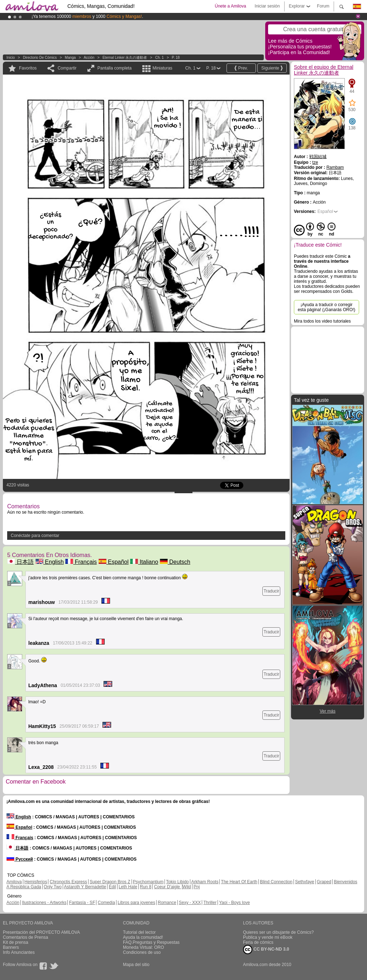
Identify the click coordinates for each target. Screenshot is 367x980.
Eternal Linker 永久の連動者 (125, 58)
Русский (20, 859)
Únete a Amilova (230, 6)
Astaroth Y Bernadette (85, 887)
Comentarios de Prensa (25, 937)
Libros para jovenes (136, 903)
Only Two (53, 887)
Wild (187, 887)
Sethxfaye (304, 882)
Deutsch (175, 562)
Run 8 (146, 887)
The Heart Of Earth (239, 882)
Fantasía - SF (82, 903)
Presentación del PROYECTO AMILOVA (41, 932)
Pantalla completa (115, 68)
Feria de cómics (258, 942)
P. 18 (176, 58)
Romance (167, 903)
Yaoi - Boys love (234, 903)
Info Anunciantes (19, 952)
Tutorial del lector (139, 932)
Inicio (11, 58)
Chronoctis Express (68, 882)
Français (81, 562)
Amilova (14, 882)
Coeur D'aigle (168, 887)
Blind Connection (276, 882)
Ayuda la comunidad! (143, 937)
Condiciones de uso (142, 952)
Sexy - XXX (190, 903)
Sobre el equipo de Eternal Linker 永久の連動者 (324, 70)
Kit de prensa (16, 942)
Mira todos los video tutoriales (322, 321)
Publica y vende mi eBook (268, 937)
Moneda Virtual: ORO (144, 947)
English (50, 562)
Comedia (106, 903)
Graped (324, 882)
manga (70, 58)
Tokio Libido (177, 882)
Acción (89, 58)
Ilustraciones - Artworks (44, 903)
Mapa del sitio (136, 965)
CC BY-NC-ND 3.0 (266, 950)
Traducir (271, 591)
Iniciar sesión (267, 6)
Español (114, 562)
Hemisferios (36, 882)
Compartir (67, 68)
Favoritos (28, 68)
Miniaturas (162, 68)
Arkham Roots (205, 882)
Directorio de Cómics (40, 58)
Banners (11, 947)
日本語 (20, 562)
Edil (113, 887)
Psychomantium (148, 882)
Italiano (144, 562)
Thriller (210, 903)
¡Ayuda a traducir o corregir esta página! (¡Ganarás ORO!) (327, 307)
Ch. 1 (159, 58)
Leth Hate (128, 887)
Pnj (197, 887)
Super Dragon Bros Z (110, 882)
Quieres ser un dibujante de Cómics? (278, 932)
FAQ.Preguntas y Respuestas (151, 942)
